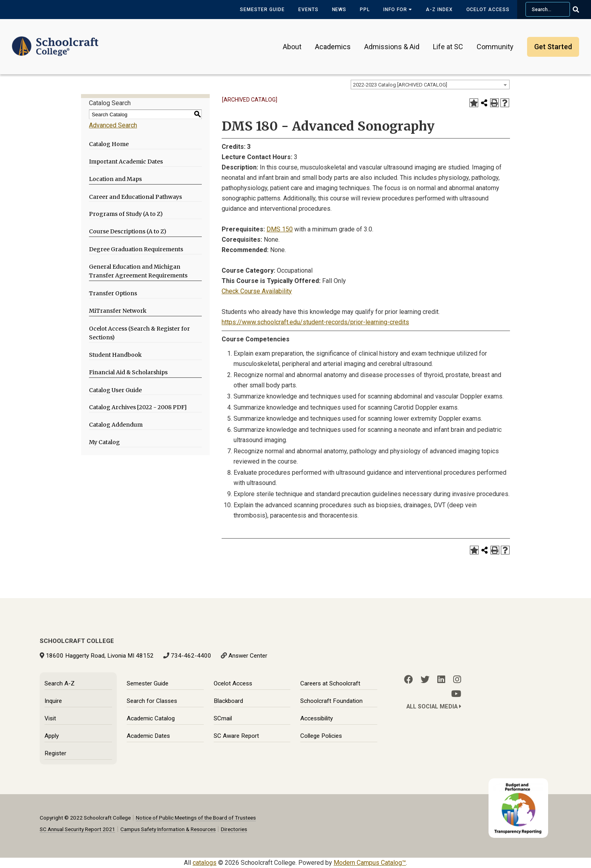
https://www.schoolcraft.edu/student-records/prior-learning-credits (315, 322)
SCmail (223, 718)
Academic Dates (148, 736)
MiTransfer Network (118, 311)
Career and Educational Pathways (135, 197)
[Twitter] (425, 679)
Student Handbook (115, 355)
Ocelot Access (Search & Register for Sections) (139, 333)
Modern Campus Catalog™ (370, 863)
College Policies (321, 736)
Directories (234, 829)
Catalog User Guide (115, 390)
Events (308, 10)
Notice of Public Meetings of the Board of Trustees (196, 818)
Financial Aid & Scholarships (128, 372)
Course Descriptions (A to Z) (128, 231)
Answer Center (248, 656)
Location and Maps (115, 179)
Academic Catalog (151, 718)
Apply (52, 736)
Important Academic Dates (126, 162)
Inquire (53, 701)
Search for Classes (152, 701)
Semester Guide (262, 10)
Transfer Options (113, 293)
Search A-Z (60, 683)
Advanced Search (113, 125)
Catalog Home (109, 144)
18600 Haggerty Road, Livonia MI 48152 (100, 656)
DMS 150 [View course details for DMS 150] (280, 229)
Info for (398, 10)
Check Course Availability (257, 291)
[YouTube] (456, 694)
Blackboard (228, 701)
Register (55, 753)
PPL (365, 10)
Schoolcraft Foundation (331, 701)
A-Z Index (439, 10)
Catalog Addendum (116, 425)
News (339, 10)
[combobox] (430, 85)
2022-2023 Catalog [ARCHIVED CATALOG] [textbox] (400, 85)
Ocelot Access (488, 10)
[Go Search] (581, 10)
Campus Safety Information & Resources (168, 829)
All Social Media (434, 707)
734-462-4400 (191, 656)
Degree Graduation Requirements (136, 249)
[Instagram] (457, 679)
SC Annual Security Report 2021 (77, 829)
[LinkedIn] (441, 679)
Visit (50, 718)
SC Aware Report (236, 736)
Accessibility (317, 718)
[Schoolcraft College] (55, 41)
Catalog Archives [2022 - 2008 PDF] (138, 407)
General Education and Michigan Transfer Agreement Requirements (138, 271)
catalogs (205, 863)
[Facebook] (408, 679)
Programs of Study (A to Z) (126, 214)
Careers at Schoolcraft (330, 683)
